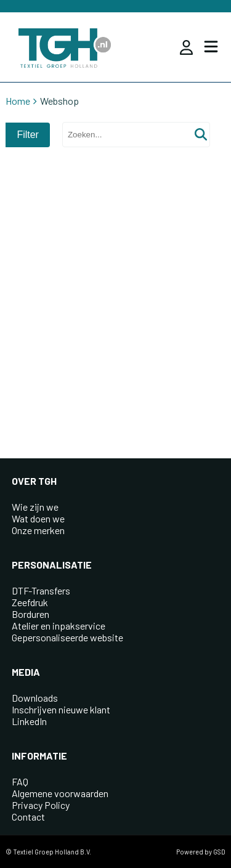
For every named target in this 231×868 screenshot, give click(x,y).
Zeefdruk (30, 602)
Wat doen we (38, 518)
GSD (219, 852)
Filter (28, 135)
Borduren (30, 614)
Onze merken (38, 530)
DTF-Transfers (41, 590)
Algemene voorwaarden (60, 793)
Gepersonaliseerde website (67, 637)
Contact (28, 817)
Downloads (35, 698)
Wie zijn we (35, 507)
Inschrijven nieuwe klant (61, 709)
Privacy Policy (41, 805)
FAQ (20, 781)
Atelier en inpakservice (59, 626)
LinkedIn (29, 721)
